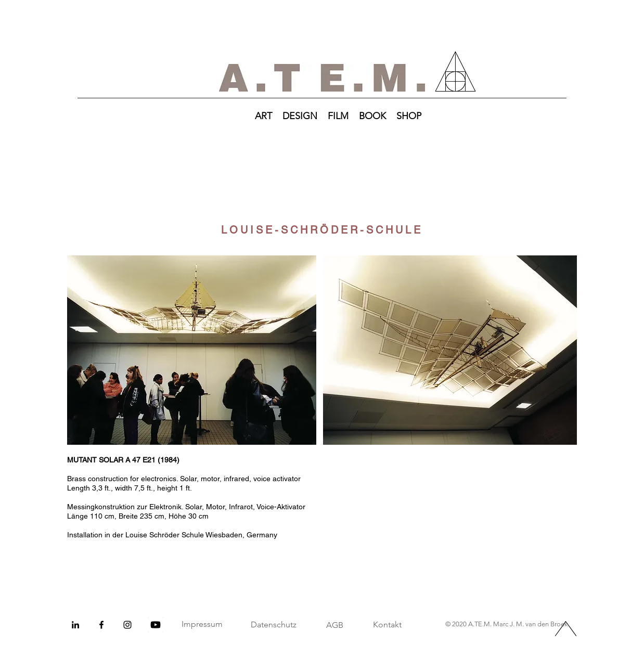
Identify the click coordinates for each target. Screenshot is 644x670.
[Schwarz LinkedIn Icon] (75, 625)
